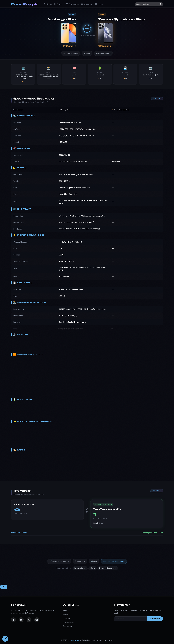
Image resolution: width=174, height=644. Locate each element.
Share (87, 53)
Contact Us (67, 626)
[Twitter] (21, 620)
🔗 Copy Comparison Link (59, 563)
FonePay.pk (24, 4)
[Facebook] (13, 620)
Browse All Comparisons (108, 570)
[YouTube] (37, 620)
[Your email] (131, 619)
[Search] (149, 4)
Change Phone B (103, 53)
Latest (99, 4)
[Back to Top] (4, 587)
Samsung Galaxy (80, 570)
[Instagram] (29, 620)
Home (48, 4)
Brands (59, 4)
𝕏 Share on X (80, 563)
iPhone (93, 570)
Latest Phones (68, 622)
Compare (87, 4)
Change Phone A (71, 53)
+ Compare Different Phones (114, 563)
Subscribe (155, 619)
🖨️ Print (94, 563)
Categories (72, 4)
